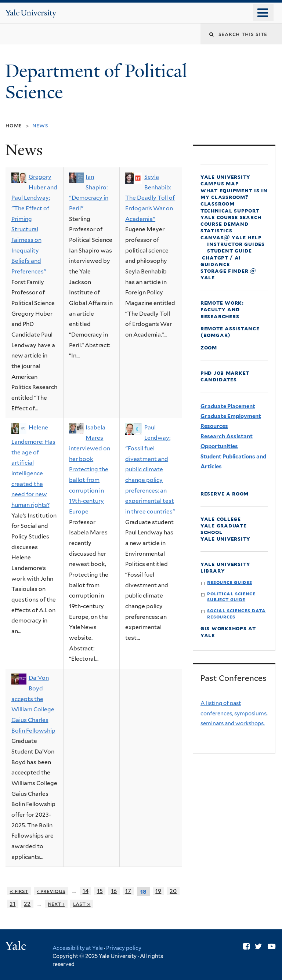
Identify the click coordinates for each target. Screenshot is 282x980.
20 (173, 891)
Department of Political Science (96, 82)
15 (100, 891)
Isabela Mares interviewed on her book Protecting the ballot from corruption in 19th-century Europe (90, 469)
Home (14, 125)
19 (158, 891)
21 (12, 904)
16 (114, 891)
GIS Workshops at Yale (228, 631)
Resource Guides (229, 582)
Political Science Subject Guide (231, 596)
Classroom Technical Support (230, 207)
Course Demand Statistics (225, 227)
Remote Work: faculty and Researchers (222, 309)
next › (56, 904)
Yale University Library (225, 567)
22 (27, 904)
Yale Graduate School (224, 529)
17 (128, 891)
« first (19, 891)
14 (86, 891)
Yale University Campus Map (225, 180)
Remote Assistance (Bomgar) (230, 332)
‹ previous (51, 891)
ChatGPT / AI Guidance (221, 261)
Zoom (209, 347)
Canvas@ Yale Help (231, 237)
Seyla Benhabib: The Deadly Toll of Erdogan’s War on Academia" (150, 198)
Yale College (221, 519)
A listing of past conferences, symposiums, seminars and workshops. (234, 713)
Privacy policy (124, 948)
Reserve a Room (225, 493)
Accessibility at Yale (78, 948)
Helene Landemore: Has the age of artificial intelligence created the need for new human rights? (33, 466)
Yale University (225, 539)
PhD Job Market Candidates (225, 376)
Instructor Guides (236, 244)
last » (82, 904)
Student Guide (229, 251)
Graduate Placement (228, 406)
